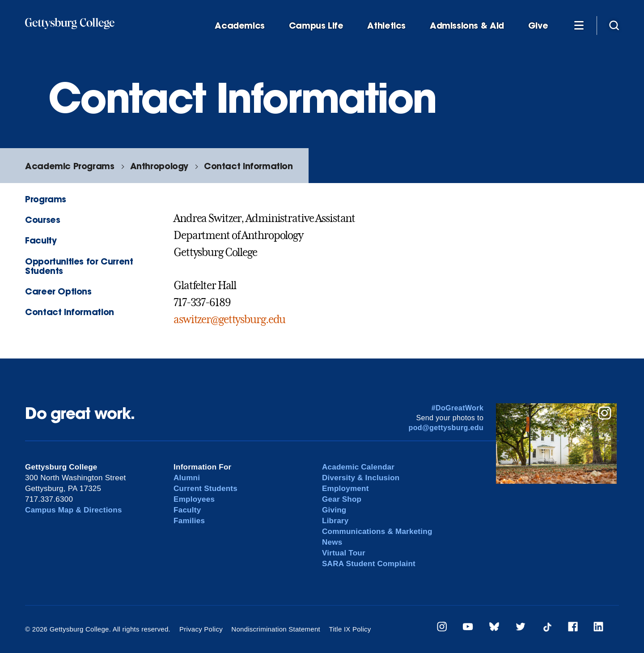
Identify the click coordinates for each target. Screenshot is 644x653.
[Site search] (614, 25)
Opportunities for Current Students (79, 266)
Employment (345, 489)
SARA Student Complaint (369, 564)
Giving (334, 510)
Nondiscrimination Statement (276, 629)
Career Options (58, 291)
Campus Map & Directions (74, 510)
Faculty (41, 240)
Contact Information (248, 166)
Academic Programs (70, 166)
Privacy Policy (201, 629)
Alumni (187, 478)
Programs (46, 199)
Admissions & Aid (467, 26)
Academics (240, 26)
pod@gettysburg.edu (446, 428)
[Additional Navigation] (579, 25)
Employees (194, 499)
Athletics (386, 26)
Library (335, 521)
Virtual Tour (344, 553)
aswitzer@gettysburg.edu (229, 320)
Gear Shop (342, 499)
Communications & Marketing (377, 531)
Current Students (205, 489)
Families (189, 521)
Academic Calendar (358, 467)
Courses (42, 220)
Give (538, 26)
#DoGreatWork (458, 408)
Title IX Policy (350, 629)
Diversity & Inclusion (361, 478)
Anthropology (159, 166)
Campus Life (316, 26)
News (332, 542)
